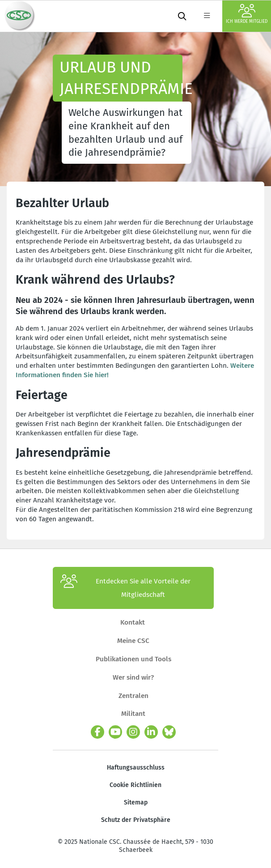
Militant (133, 714)
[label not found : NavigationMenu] (207, 16)
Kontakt (133, 622)
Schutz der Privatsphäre (136, 820)
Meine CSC (133, 641)
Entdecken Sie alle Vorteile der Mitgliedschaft (125, 588)
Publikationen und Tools (133, 659)
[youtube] (115, 732)
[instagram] (133, 732)
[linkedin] (151, 732)
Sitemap (136, 802)
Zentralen (133, 696)
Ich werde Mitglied (247, 14)
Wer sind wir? (133, 677)
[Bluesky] (169, 732)
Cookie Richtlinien (135, 785)
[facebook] (97, 732)
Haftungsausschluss (136, 768)
